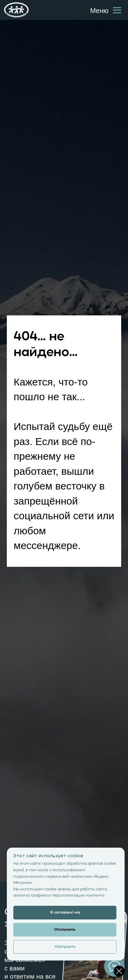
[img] (16, 10)
